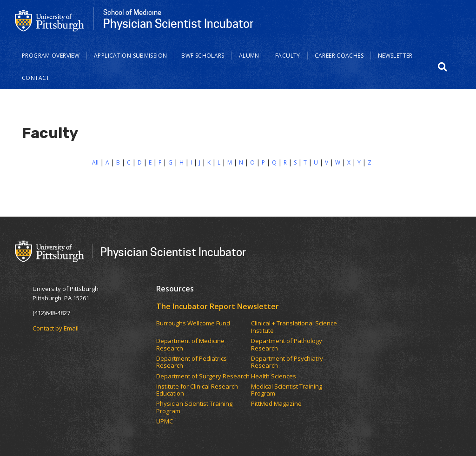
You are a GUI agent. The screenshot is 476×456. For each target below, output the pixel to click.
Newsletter (395, 56)
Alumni (250, 56)
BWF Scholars (203, 56)
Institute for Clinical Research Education (197, 390)
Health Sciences (274, 377)
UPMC (165, 422)
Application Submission (130, 56)
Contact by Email (56, 328)
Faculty (288, 56)
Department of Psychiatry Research (287, 362)
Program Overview (51, 56)
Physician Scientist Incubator (173, 252)
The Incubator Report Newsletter (218, 306)
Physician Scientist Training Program (194, 407)
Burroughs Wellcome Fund (193, 324)
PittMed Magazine (276, 404)
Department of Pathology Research (287, 345)
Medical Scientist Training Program (287, 390)
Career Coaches (339, 56)
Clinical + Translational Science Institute (294, 327)
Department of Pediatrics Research (192, 362)
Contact (36, 78)
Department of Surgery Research (203, 377)
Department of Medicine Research (190, 345)
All (95, 162)
